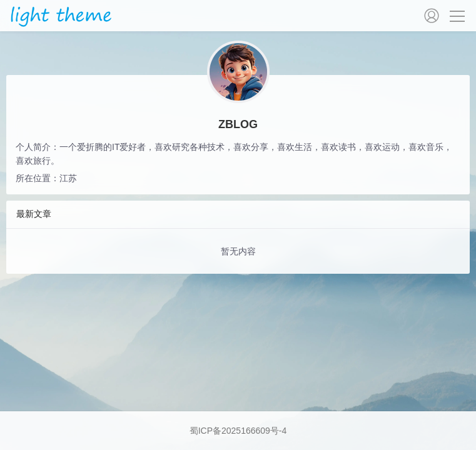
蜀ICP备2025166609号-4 (238, 431)
